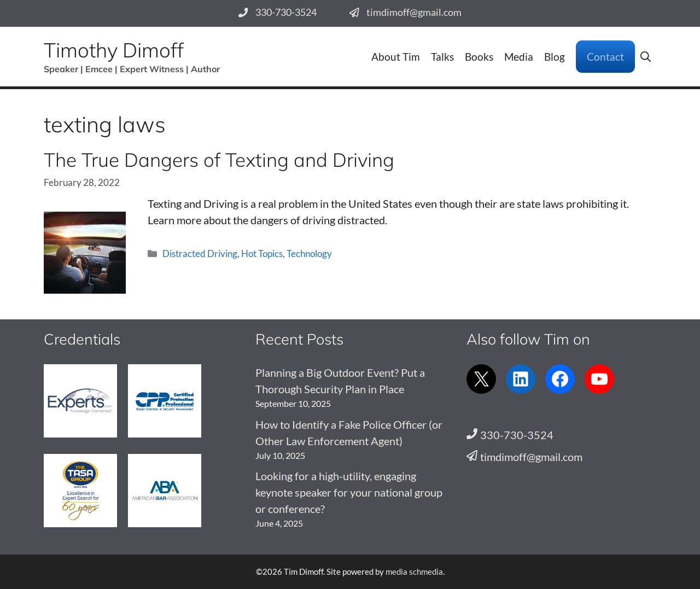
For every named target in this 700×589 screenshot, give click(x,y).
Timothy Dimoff (114, 50)
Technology (309, 253)
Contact (605, 57)
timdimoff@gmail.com (414, 12)
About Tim (396, 57)
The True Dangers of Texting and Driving (219, 160)
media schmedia (414, 571)
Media (519, 57)
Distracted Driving (200, 253)
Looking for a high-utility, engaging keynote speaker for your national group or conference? (349, 492)
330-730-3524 (286, 12)
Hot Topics (262, 253)
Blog (555, 57)
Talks (442, 57)
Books (479, 57)
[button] (646, 57)
